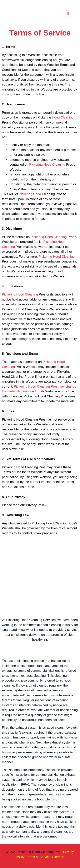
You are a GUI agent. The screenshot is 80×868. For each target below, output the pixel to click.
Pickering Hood (30, 194)
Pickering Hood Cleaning (47, 165)
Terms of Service (38, 857)
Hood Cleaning (63, 117)
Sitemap (58, 857)
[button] (68, 14)
